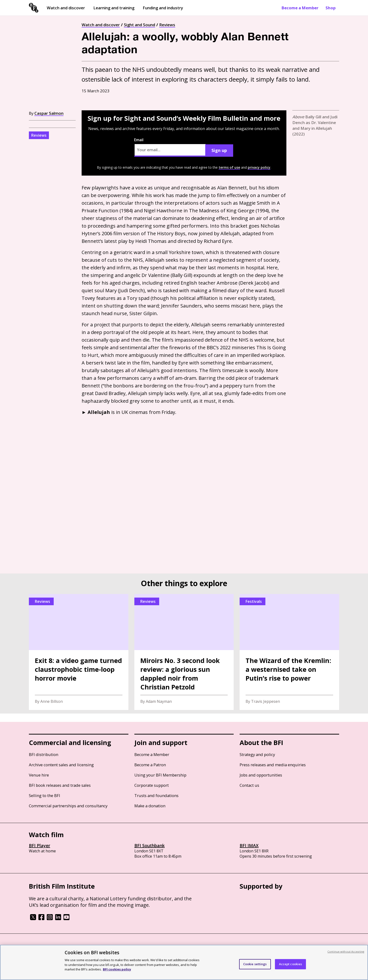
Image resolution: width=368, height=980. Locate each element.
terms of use (229, 167)
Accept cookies (291, 964)
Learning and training (114, 8)
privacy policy (259, 167)
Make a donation (150, 806)
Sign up (219, 150)
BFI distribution (44, 754)
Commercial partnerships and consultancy (68, 806)
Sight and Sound (139, 25)
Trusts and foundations (156, 795)
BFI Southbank (150, 845)
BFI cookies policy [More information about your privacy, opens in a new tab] (117, 969)
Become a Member (300, 8)
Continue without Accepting (346, 951)
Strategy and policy (257, 754)
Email (170, 147)
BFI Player (39, 845)
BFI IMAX (249, 845)
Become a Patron (150, 765)
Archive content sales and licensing (61, 765)
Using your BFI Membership (160, 775)
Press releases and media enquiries (273, 765)
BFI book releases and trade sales (60, 785)
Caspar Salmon (49, 113)
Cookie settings (255, 964)
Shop (331, 8)
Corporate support (152, 785)
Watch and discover (66, 8)
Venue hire (39, 775)
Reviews (167, 25)
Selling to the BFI (45, 795)
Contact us (249, 785)
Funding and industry (163, 8)
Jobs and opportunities (261, 775)
